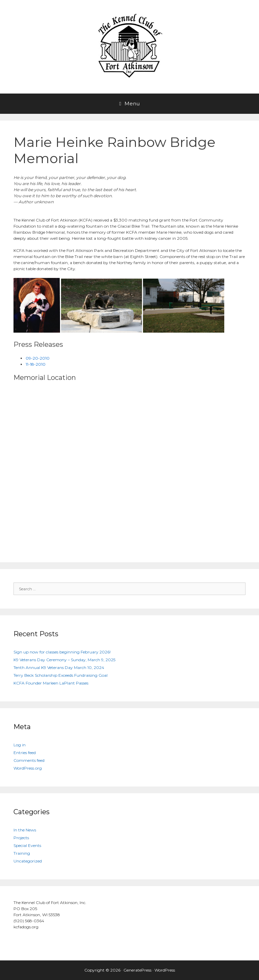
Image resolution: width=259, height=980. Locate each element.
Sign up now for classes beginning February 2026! (62, 652)
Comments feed (29, 760)
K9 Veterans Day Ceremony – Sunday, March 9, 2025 (64, 660)
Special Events (27, 845)
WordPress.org (28, 768)
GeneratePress (137, 970)
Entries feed (25, 753)
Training (22, 853)
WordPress (165, 970)
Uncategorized (28, 861)
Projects (21, 838)
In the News (25, 830)
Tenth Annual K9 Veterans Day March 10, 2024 (59, 667)
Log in (20, 745)
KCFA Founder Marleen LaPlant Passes (51, 683)
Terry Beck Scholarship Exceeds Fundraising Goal (61, 675)
